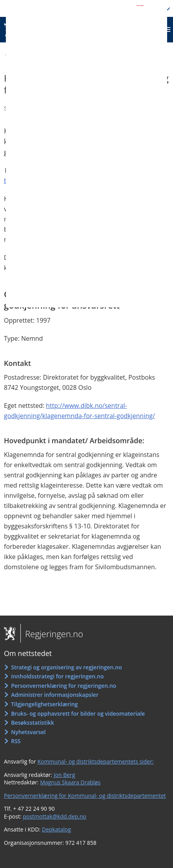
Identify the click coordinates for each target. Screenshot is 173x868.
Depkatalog (56, 829)
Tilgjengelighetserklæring (44, 704)
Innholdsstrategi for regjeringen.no (57, 676)
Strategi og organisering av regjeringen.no (66, 667)
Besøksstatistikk (33, 723)
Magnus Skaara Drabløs (70, 782)
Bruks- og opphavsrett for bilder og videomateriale (78, 714)
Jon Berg (65, 775)
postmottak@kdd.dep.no (55, 816)
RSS (16, 741)
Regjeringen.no (52, 634)
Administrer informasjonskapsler (55, 695)
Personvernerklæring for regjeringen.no (64, 686)
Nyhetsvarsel (28, 732)
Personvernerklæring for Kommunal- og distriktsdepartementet (85, 796)
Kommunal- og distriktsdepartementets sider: (95, 761)
